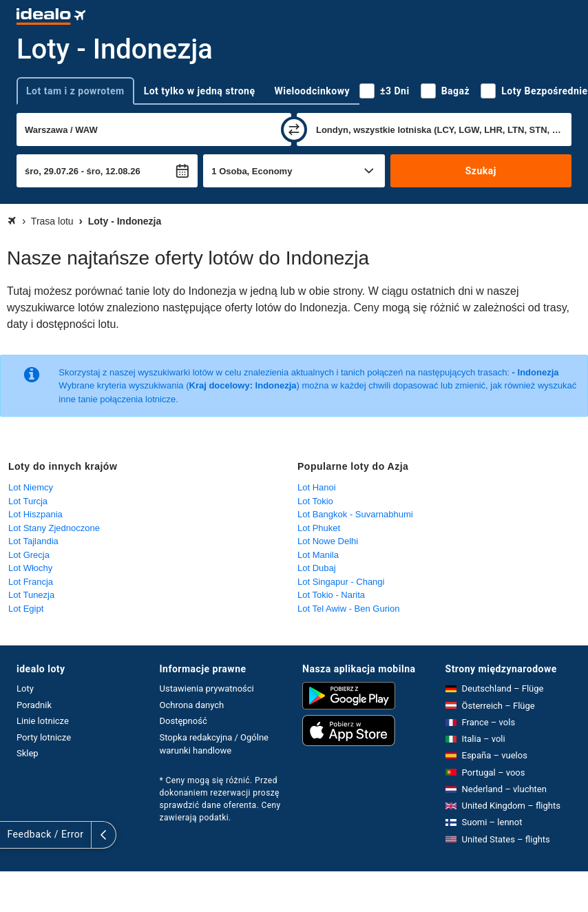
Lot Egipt (26, 609)
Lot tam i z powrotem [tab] (75, 91)
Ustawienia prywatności (207, 688)
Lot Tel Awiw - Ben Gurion (348, 609)
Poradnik (34, 705)
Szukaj (481, 171)
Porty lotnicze (44, 737)
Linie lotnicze (43, 721)
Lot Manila (318, 555)
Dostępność (183, 721)
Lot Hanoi (317, 487)
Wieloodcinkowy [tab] (312, 91)
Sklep (28, 753)
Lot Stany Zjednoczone (54, 528)
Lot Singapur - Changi (341, 582)
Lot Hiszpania (35, 514)
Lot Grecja (29, 555)
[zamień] (294, 129)
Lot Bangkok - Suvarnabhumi (355, 514)
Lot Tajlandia (33, 541)
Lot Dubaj (317, 568)
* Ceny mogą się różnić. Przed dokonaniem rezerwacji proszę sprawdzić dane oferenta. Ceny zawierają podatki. (220, 799)
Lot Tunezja (31, 595)
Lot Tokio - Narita (331, 595)
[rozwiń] (12, 835)
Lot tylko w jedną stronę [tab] (200, 91)
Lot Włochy (30, 568)
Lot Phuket (319, 528)
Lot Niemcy (31, 487)
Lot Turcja (28, 501)
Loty (25, 688)
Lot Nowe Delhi (328, 541)
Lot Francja (31, 582)
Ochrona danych (192, 705)
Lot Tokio (315, 501)
